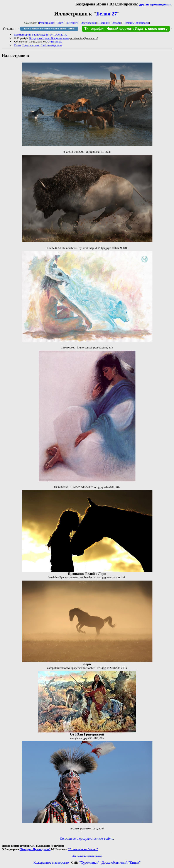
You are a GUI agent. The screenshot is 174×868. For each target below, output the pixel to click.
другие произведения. (156, 4)
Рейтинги (73, 23)
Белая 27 (107, 14)
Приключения (31, 45)
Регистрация (47, 23)
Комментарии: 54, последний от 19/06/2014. (41, 35)
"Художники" (89, 862)
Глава (18, 45)
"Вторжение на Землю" (83, 849)
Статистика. (55, 42)
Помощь (129, 23)
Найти (60, 23)
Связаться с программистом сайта (87, 838)
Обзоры (116, 23)
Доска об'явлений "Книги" (121, 862)
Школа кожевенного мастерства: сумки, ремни (49, 29)
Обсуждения (88, 23)
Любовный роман (51, 45)
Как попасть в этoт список (87, 856)
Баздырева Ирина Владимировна (49, 38)
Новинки (104, 23)
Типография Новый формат (108, 29)
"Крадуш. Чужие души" (35, 849)
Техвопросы (142, 23)
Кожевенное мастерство (51, 862)
